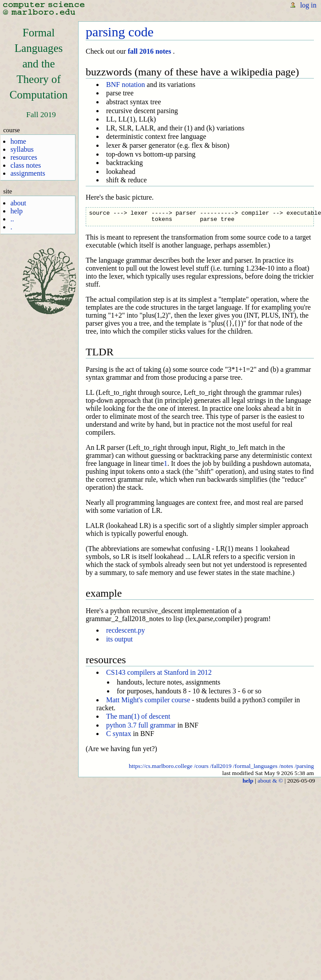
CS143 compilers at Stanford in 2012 (159, 672)
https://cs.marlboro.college (160, 766)
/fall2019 (221, 766)
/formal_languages (255, 766)
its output (119, 639)
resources (24, 157)
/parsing (304, 766)
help (16, 211)
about (18, 203)
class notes (26, 165)
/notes (286, 766)
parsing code (120, 32)
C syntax (119, 734)
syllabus (22, 149)
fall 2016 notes (150, 51)
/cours (201, 766)
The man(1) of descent (138, 716)
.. (12, 219)
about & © (270, 781)
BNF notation (126, 85)
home (18, 141)
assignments (28, 173)
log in (308, 5)
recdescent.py (126, 630)
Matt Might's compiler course (148, 700)
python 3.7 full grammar (141, 725)
